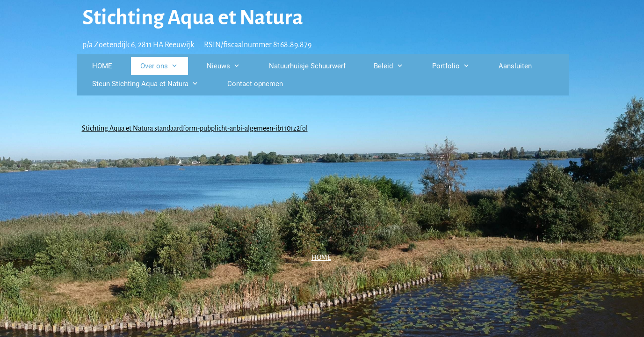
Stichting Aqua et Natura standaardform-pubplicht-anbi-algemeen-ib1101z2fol (195, 128)
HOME (321, 257)
